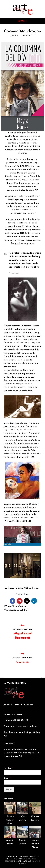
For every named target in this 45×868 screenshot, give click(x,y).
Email (7, 778)
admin (15, 36)
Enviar (9, 790)
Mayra (26, 857)
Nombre (8, 768)
